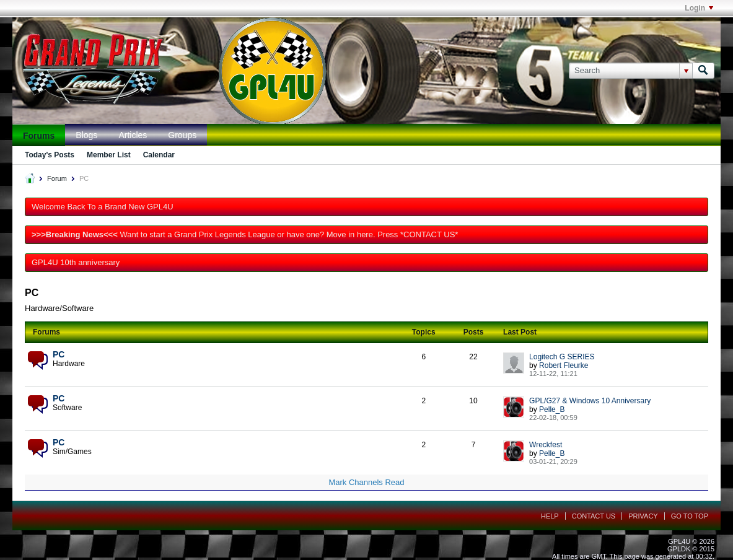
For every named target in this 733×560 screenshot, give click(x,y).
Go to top (690, 516)
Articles (133, 135)
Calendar (159, 155)
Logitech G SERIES (562, 357)
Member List (109, 155)
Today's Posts (50, 155)
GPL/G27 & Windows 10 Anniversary (590, 401)
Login (699, 8)
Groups (182, 135)
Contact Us (594, 516)
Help (550, 516)
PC (59, 354)
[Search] (630, 71)
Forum (57, 178)
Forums (39, 136)
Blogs (86, 135)
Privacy (643, 516)
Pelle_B (552, 409)
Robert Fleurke (564, 365)
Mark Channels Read (366, 482)
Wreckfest (546, 445)
